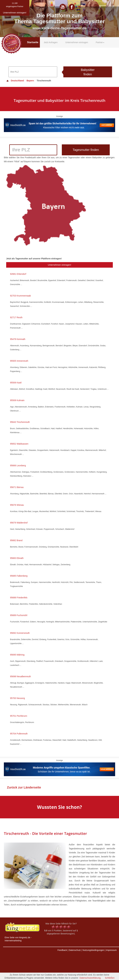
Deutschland (15, 81)
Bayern (30, 81)
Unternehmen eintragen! (60, 265)
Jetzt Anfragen (51, 42)
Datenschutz (75, 950)
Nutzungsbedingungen (93, 950)
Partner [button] (100, 42)
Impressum (111, 950)
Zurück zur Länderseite (24, 787)
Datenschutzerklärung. (90, 978)
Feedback (62, 950)
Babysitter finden (88, 72)
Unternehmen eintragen (77, 42)
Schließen (110, 978)
